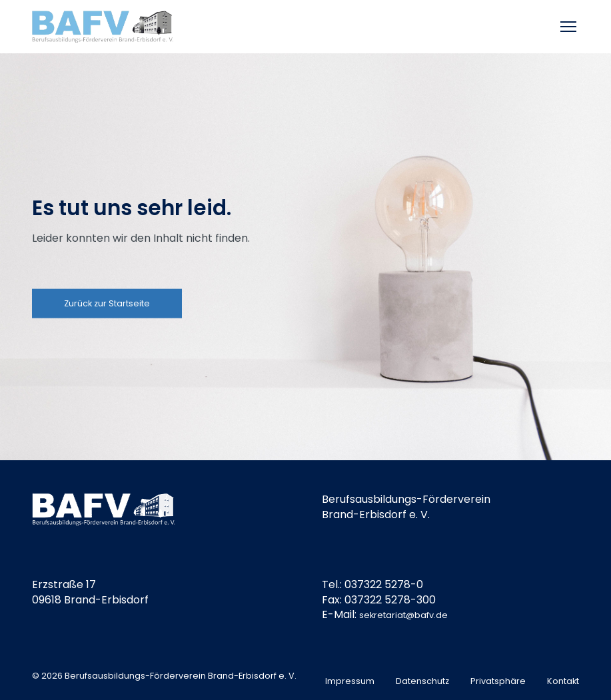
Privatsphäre (498, 681)
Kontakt (563, 681)
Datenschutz (422, 681)
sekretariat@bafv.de (403, 615)
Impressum (350, 681)
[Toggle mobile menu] (570, 27)
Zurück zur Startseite (107, 303)
